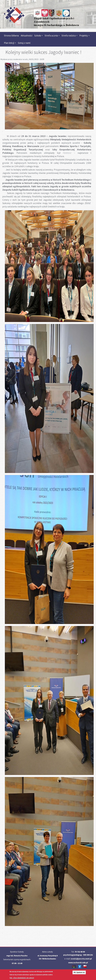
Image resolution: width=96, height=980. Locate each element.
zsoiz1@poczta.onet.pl (81, 959)
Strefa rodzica (69, 36)
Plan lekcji (10, 43)
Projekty (84, 36)
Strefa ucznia (52, 36)
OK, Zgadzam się (79, 973)
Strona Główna (11, 36)
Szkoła (38, 36)
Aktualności (27, 36)
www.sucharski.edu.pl (78, 962)
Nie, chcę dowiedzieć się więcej (22, 979)
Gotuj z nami (24, 43)
